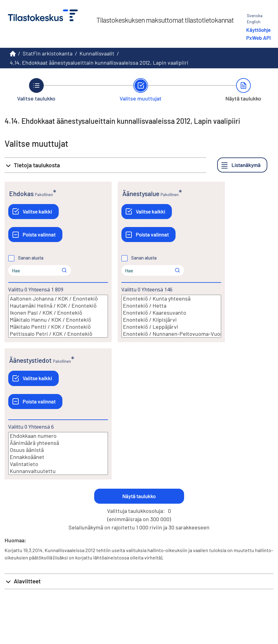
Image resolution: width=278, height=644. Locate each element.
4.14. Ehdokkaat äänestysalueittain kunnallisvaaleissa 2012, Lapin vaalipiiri (99, 63)
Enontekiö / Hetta (171, 306)
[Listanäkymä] (242, 165)
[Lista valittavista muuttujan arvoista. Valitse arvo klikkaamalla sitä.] (58, 316)
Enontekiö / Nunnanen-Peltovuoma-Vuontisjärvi (171, 334)
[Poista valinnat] (35, 235)
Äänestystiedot (30, 360)
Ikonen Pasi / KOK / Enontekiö (58, 313)
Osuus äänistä (58, 450)
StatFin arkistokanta (48, 53)
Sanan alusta (31, 258)
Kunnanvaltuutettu (58, 471)
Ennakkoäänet (58, 457)
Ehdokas (21, 193)
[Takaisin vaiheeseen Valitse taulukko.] (36, 90)
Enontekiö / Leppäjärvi (171, 327)
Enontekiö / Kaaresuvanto (171, 313)
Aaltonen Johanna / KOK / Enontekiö (58, 299)
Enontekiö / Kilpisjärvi (171, 320)
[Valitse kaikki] (33, 212)
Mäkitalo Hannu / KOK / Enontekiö (58, 320)
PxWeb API (258, 38)
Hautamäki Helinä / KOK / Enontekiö (58, 306)
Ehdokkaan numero (58, 436)
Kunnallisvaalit (97, 53)
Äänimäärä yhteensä (58, 443)
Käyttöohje (258, 30)
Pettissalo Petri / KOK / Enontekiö (58, 334)
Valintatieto (58, 464)
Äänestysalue (141, 193)
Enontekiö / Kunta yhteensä (171, 299)
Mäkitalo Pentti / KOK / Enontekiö (58, 327)
